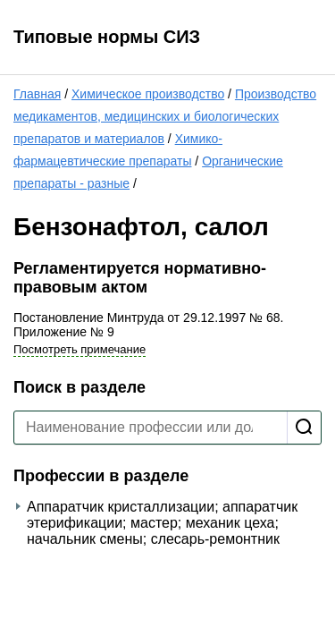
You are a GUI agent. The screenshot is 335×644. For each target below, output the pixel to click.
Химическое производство (148, 94)
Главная (37, 94)
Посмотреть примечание (80, 349)
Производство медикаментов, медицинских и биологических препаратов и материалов (165, 116)
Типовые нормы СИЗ (107, 37)
